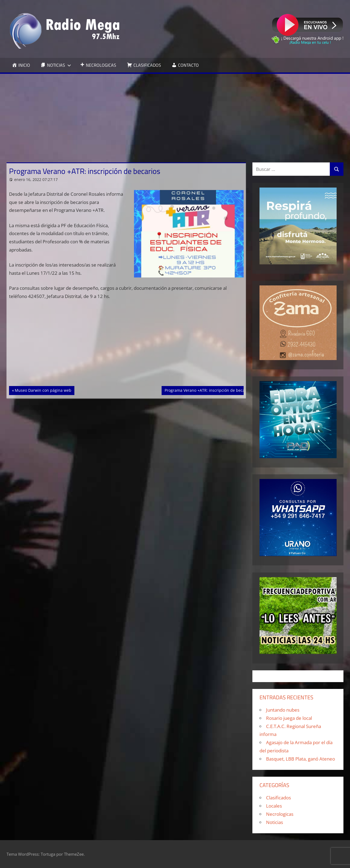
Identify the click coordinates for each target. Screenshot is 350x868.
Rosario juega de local (289, 718)
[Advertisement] (175, 115)
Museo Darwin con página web (43, 390)
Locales (274, 806)
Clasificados (278, 798)
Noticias (275, 822)
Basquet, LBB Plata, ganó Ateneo (301, 759)
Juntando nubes (283, 710)
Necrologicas (280, 814)
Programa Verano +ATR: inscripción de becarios (208, 390)
